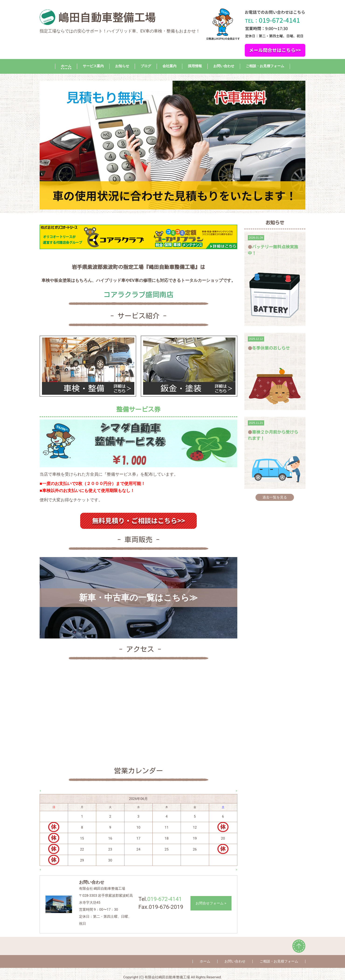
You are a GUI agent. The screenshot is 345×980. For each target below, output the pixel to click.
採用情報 (195, 66)
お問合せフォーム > (211, 903)
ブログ (146, 66)
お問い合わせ (224, 66)
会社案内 (169, 66)
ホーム (66, 66)
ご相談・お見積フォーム (265, 66)
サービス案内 (93, 66)
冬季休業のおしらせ (271, 348)
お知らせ (122, 66)
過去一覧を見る (275, 497)
